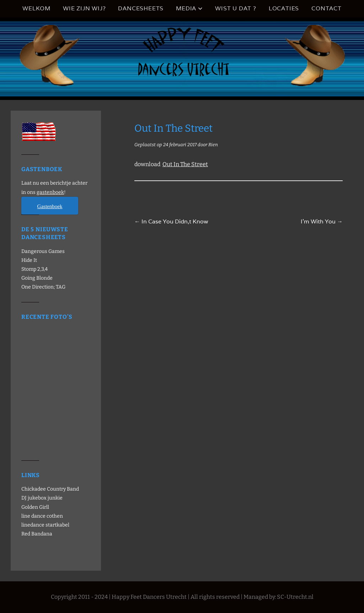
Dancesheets (141, 8)
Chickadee (34, 489)
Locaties (284, 8)
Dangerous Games (43, 251)
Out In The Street (185, 164)
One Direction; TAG (43, 287)
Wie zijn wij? (84, 8)
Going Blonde (37, 278)
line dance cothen (42, 516)
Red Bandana (37, 534)
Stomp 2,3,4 (34, 269)
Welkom (36, 8)
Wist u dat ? (236, 8)
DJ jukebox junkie (42, 498)
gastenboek (50, 192)
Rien (213, 145)
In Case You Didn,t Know (171, 221)
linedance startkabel (45, 525)
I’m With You (322, 221)
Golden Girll (35, 507)
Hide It (29, 260)
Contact (326, 8)
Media (186, 8)
